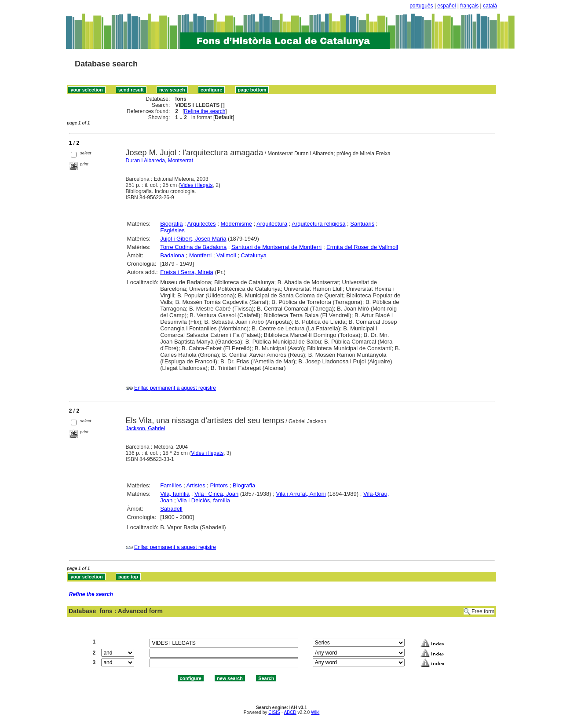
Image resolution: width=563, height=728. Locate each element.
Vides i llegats (197, 185)
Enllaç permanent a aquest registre (175, 388)
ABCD (290, 712)
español (446, 6)
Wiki (315, 712)
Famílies (171, 485)
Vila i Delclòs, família (204, 500)
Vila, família (175, 494)
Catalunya (254, 255)
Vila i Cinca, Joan (216, 494)
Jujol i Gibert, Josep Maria (193, 239)
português (421, 6)
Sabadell (171, 509)
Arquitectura (272, 224)
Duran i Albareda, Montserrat (159, 161)
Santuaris (362, 224)
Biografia (171, 224)
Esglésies (172, 230)
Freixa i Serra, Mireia (187, 272)
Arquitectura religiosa (318, 224)
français (469, 6)
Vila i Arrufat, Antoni (301, 494)
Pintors (219, 485)
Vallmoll (226, 255)
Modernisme (236, 224)
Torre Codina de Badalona (193, 247)
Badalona (172, 255)
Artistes (196, 485)
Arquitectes (202, 224)
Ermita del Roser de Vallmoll (362, 247)
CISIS (274, 712)
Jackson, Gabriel (145, 428)
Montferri (200, 255)
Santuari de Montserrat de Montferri (276, 247)
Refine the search (205, 111)
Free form (483, 611)
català (490, 6)
